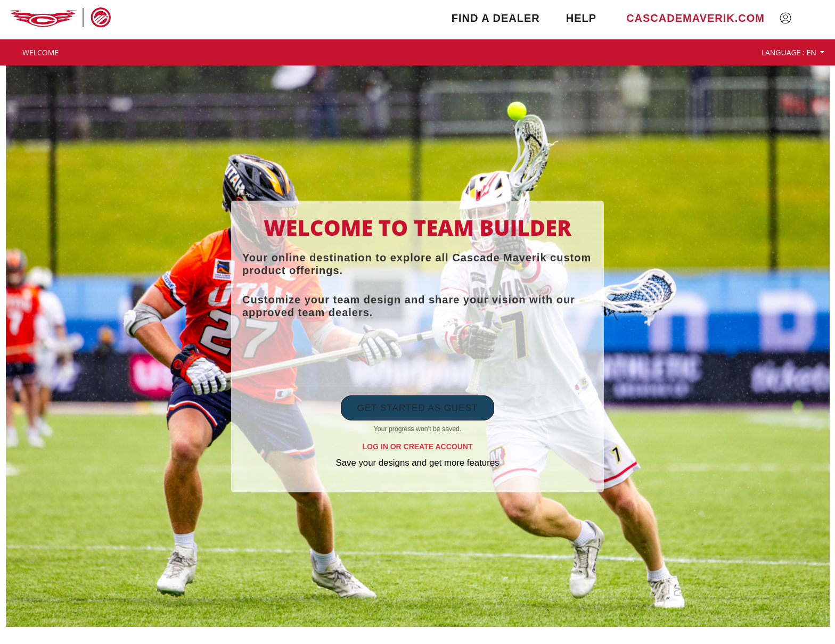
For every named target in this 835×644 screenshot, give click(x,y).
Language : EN (790, 52)
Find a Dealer (496, 18)
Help (581, 18)
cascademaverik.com (695, 18)
